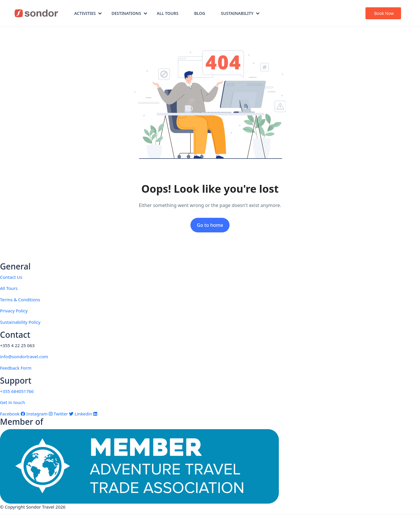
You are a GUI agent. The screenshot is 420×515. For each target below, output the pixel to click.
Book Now (384, 13)
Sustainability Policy (20, 322)
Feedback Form (16, 368)
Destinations (129, 13)
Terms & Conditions (20, 300)
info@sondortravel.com (24, 356)
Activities (88, 13)
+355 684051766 (17, 391)
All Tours (168, 13)
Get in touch (13, 402)
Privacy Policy (14, 311)
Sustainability (240, 13)
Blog (200, 13)
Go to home (210, 225)
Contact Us (11, 277)
